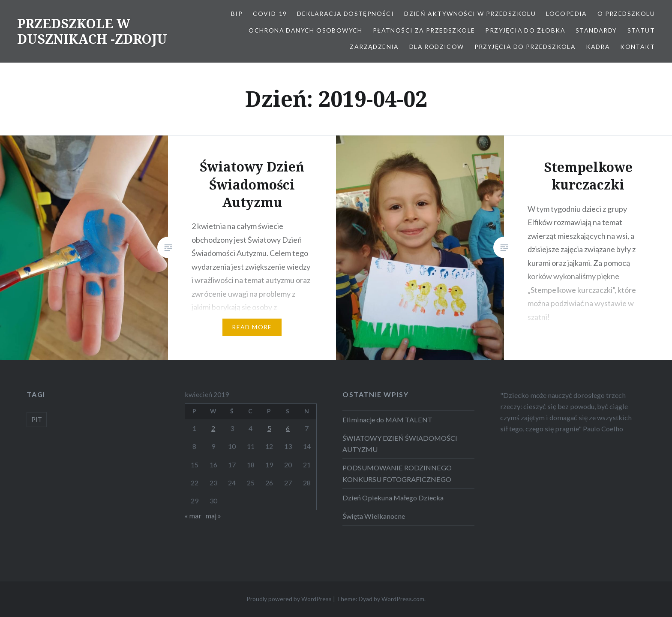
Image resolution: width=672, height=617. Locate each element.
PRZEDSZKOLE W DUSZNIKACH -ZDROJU (92, 31)
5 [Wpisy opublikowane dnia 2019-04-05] (269, 428)
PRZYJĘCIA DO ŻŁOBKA (525, 30)
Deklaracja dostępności (345, 14)
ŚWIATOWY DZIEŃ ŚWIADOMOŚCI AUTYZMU (400, 444)
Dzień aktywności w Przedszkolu (470, 14)
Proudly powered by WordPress (289, 599)
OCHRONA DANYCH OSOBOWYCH (306, 30)
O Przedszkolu (626, 14)
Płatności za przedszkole (424, 30)
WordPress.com (403, 599)
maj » (213, 516)
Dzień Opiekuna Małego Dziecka (393, 498)
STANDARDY (596, 30)
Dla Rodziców (437, 47)
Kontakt (637, 47)
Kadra (598, 47)
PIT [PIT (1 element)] (37, 419)
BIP (237, 14)
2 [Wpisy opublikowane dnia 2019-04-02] (213, 428)
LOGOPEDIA (567, 14)
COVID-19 (270, 14)
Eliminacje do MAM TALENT (387, 420)
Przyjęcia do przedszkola (525, 47)
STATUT (641, 30)
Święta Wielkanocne (374, 516)
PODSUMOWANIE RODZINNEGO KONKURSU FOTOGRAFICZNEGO (397, 473)
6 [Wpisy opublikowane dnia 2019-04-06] (288, 428)
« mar (193, 516)
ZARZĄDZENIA (374, 47)
